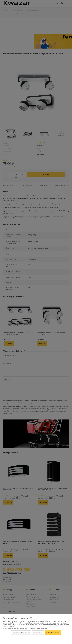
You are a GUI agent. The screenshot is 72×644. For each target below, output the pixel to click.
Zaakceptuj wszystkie (53, 633)
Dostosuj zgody (38, 633)
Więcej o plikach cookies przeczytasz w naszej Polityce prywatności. (25, 628)
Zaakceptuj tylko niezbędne (21, 633)
